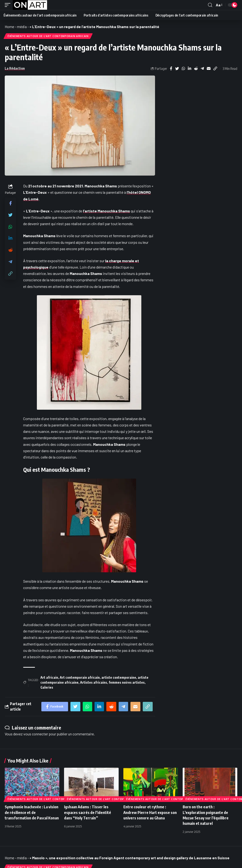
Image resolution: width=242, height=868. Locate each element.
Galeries (47, 687)
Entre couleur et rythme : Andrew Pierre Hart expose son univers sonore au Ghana (150, 812)
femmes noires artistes (127, 682)
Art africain (49, 677)
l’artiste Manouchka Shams (106, 211)
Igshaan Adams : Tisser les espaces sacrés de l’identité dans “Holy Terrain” (88, 812)
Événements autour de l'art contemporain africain (48, 36)
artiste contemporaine (119, 677)
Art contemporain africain (80, 677)
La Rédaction (15, 68)
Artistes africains (94, 682)
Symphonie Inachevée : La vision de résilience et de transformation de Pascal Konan (32, 812)
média (22, 27)
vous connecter (36, 734)
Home (9, 27)
